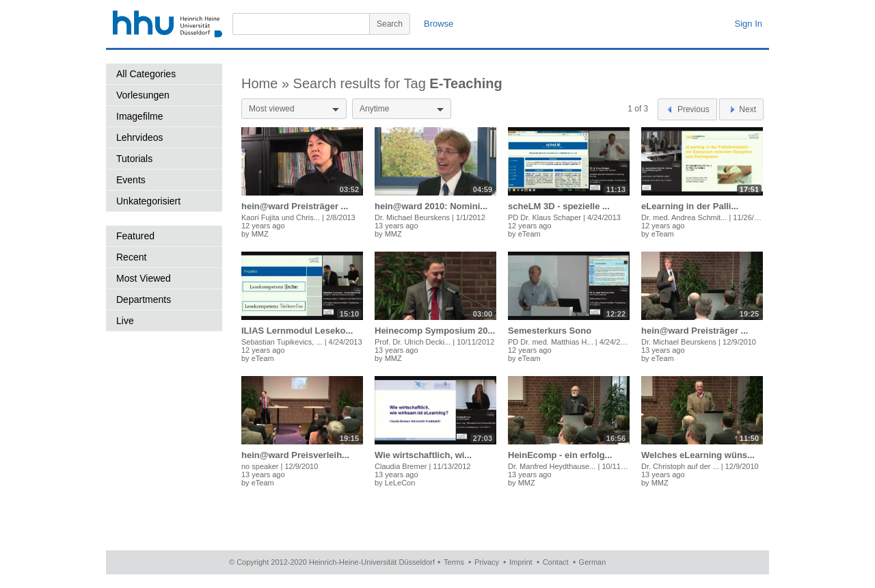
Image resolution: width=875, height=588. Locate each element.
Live (125, 321)
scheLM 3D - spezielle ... (559, 206)
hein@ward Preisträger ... (295, 206)
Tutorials (134, 159)
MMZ (260, 234)
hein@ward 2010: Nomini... (431, 206)
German (593, 562)
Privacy (487, 562)
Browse (439, 24)
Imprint (521, 562)
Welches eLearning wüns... (698, 455)
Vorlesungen (143, 95)
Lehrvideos (140, 137)
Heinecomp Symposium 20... (435, 331)
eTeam (529, 234)
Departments (144, 299)
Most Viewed (144, 278)
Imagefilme (139, 116)
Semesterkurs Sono (550, 331)
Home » (267, 83)
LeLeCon (400, 483)
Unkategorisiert (148, 201)
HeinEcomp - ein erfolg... (560, 455)
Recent (131, 257)
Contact (556, 562)
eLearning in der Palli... (690, 206)
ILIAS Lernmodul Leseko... (297, 331)
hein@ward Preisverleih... (295, 455)
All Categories (146, 74)
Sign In (749, 24)
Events (131, 180)
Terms (454, 562)
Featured (135, 236)
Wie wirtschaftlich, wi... (423, 455)
